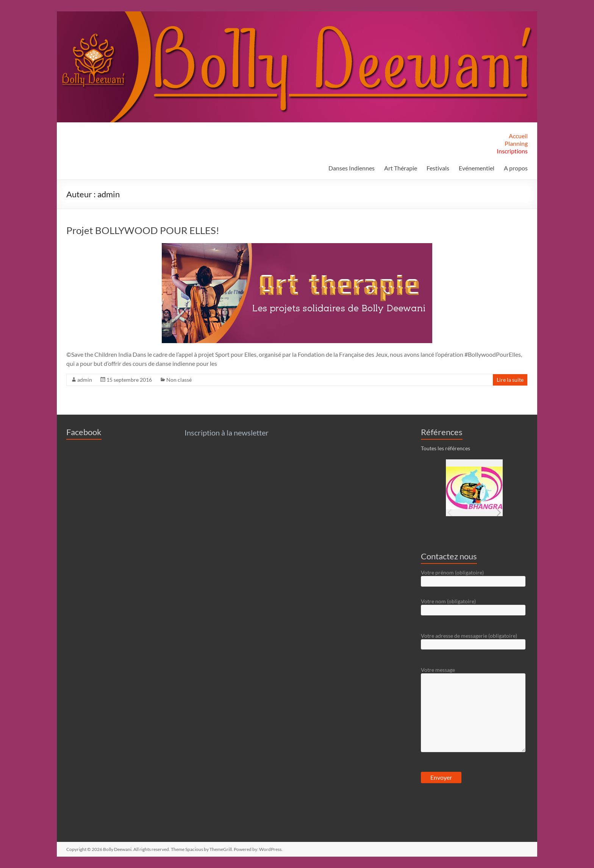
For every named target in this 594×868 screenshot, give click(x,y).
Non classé (179, 380)
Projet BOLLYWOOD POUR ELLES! (143, 230)
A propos (516, 168)
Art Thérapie (401, 168)
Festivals (438, 168)
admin (85, 380)
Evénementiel (477, 168)
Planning (516, 143)
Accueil (518, 136)
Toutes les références (445, 448)
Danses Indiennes (352, 168)
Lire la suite (510, 380)
